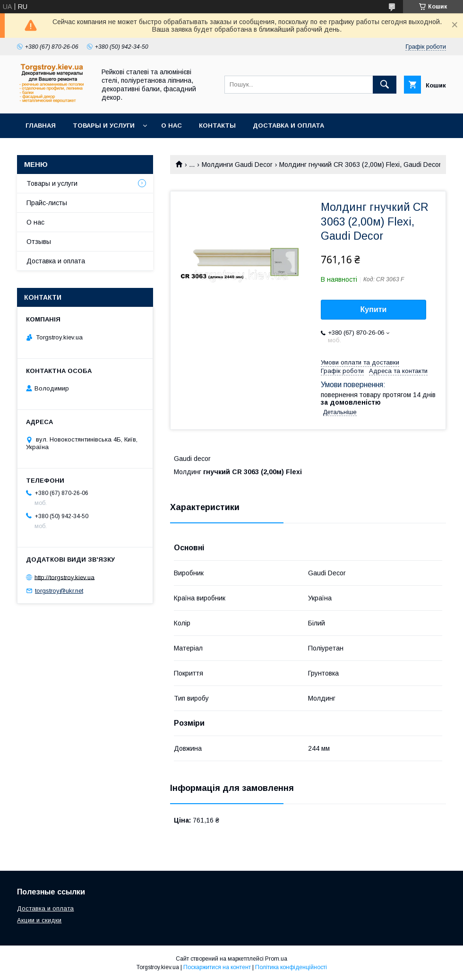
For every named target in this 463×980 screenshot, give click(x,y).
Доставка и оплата (288, 126)
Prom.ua (276, 959)
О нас (171, 126)
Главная (41, 126)
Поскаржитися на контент (217, 967)
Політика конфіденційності (291, 967)
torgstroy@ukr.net (59, 591)
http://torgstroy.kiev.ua (64, 577)
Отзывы (39, 242)
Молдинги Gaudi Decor (237, 165)
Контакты (217, 126)
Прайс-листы (47, 203)
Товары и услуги (104, 126)
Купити (374, 309)
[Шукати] (385, 85)
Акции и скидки (39, 920)
